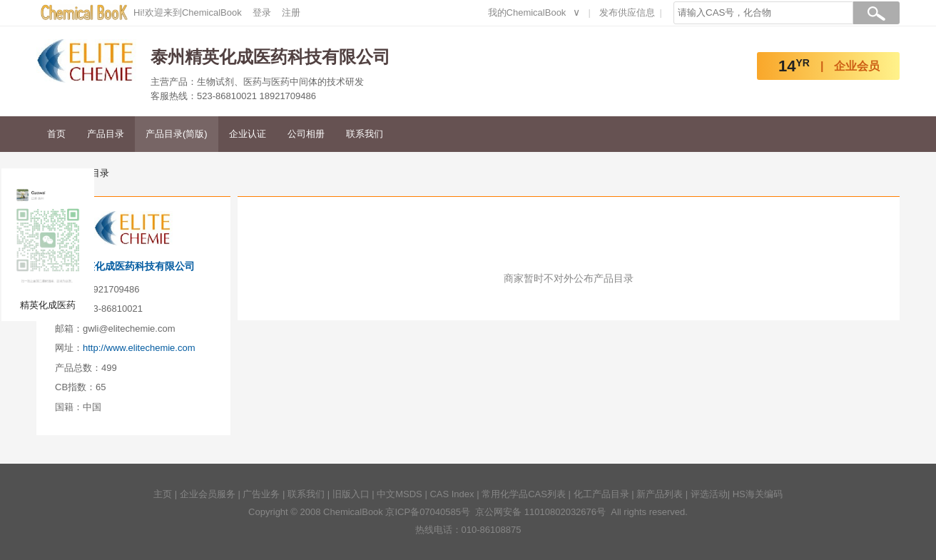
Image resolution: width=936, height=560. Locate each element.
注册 (291, 12)
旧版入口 (351, 494)
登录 (262, 12)
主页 (163, 494)
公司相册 (306, 134)
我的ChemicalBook (527, 12)
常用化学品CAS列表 (524, 494)
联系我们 (365, 134)
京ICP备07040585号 (428, 512)
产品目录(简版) (177, 134)
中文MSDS (400, 494)
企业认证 (248, 134)
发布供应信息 (627, 12)
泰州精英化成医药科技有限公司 (125, 266)
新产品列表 (660, 494)
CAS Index (452, 494)
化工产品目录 (601, 494)
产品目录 (106, 134)
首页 (56, 134)
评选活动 (709, 494)
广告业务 (261, 494)
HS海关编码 (758, 494)
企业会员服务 (208, 494)
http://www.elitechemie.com (139, 348)
